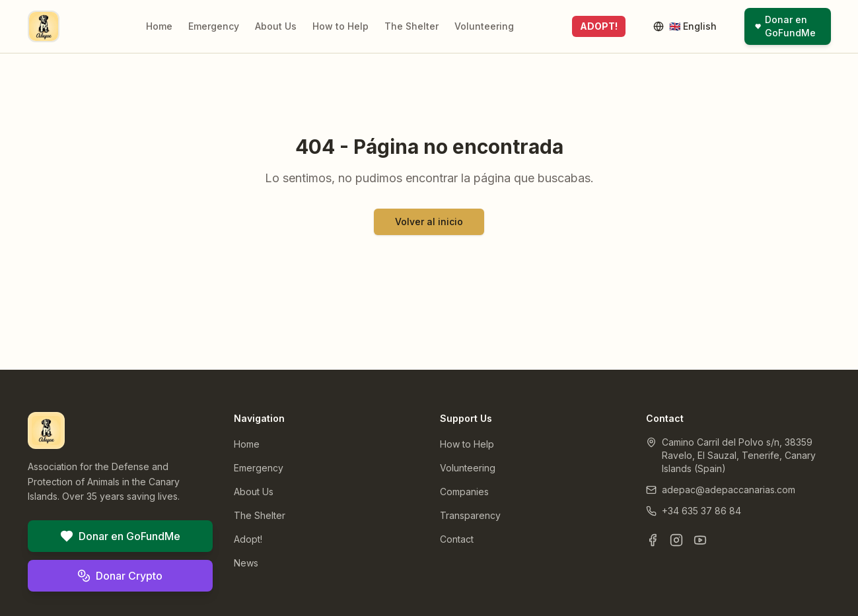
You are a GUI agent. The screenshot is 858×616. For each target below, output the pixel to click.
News (246, 563)
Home (159, 26)
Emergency (214, 26)
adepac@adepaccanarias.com (729, 490)
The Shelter (411, 26)
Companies (464, 492)
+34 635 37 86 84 (701, 511)
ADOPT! (599, 26)
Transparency (470, 515)
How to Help (340, 26)
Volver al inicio (429, 222)
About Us (276, 26)
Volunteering (484, 26)
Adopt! (248, 539)
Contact (457, 539)
